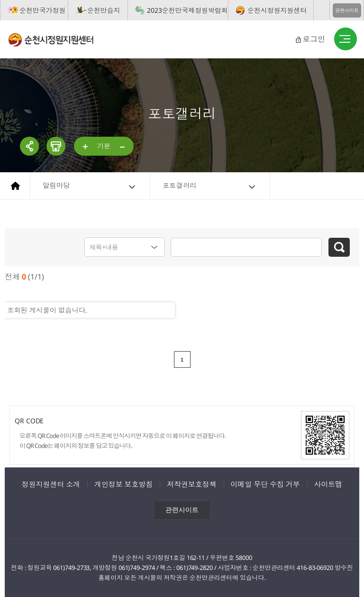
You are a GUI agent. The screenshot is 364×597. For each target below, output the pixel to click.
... (86, 147)
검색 (339, 247)
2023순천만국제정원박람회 (187, 10)
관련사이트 (347, 10)
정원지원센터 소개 (51, 484)
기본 (104, 146)
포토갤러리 (180, 185)
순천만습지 (104, 10)
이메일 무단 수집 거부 (265, 484)
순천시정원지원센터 (277, 10)
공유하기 (29, 146)
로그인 (314, 39)
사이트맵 (328, 484)
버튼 (346, 39)
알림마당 (56, 185)
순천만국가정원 (42, 10)
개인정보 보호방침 (123, 484)
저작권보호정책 (191, 484)
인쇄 (56, 146)
